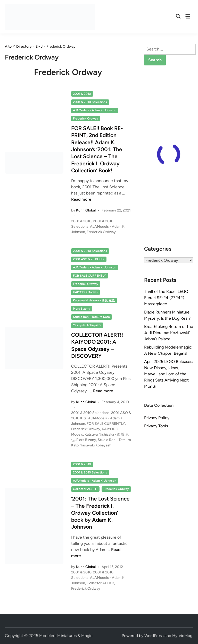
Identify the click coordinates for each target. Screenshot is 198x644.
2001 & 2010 (82, 94)
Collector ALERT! (85, 489)
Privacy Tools (156, 426)
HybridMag (182, 636)
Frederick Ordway (86, 118)
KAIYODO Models (85, 292)
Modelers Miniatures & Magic (66, 636)
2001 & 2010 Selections (90, 102)
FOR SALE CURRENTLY (89, 276)
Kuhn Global (86, 210)
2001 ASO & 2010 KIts (89, 259)
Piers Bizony (82, 309)
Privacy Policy (157, 418)
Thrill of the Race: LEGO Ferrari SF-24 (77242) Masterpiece (166, 298)
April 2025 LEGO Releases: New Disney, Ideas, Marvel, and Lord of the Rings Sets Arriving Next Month (169, 374)
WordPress (154, 636)
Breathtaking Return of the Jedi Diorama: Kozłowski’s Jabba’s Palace (169, 333)
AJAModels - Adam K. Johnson (95, 110)
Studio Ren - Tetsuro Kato (91, 317)
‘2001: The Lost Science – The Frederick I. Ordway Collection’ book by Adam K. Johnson (100, 513)
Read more (81, 199)
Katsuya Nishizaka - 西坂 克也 (94, 300)
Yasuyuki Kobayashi (87, 325)
